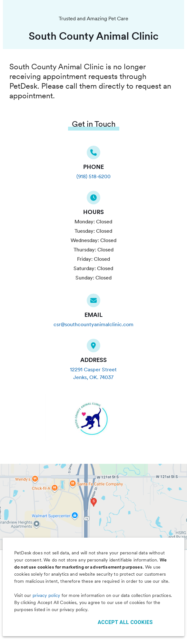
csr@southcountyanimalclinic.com (93, 324)
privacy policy (46, 595)
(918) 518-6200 (93, 176)
